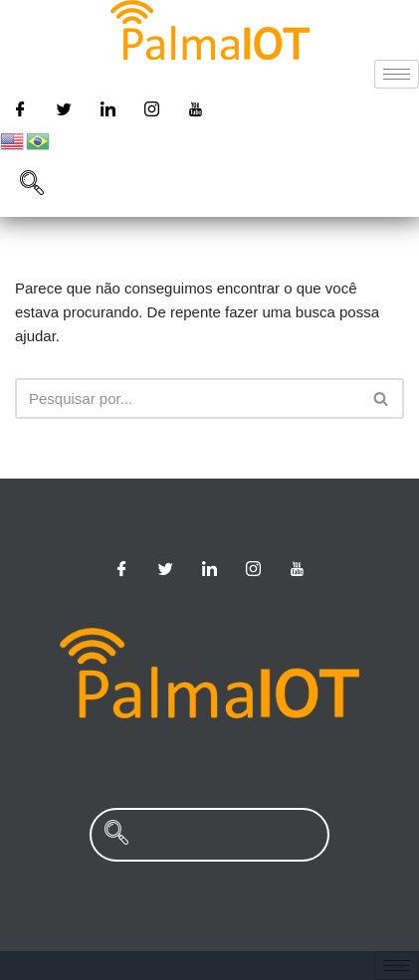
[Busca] (187, 398)
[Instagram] (152, 108)
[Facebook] (20, 108)
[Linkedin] (107, 108)
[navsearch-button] (32, 185)
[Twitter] (64, 108)
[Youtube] (196, 108)
